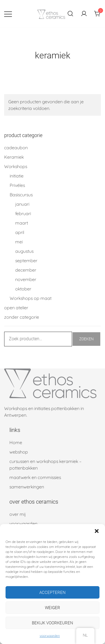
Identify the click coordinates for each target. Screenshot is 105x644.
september (26, 261)
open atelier (16, 308)
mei (19, 242)
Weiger (53, 608)
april (20, 232)
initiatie (17, 176)
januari (22, 204)
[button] (97, 531)
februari (23, 213)
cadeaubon (16, 148)
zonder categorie (22, 317)
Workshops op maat (31, 298)
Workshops (16, 166)
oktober (23, 289)
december (26, 270)
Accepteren (53, 593)
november (26, 279)
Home (16, 442)
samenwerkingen (27, 487)
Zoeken (86, 339)
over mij (18, 514)
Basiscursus (21, 195)
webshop (19, 452)
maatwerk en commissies (35, 477)
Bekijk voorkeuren (53, 623)
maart (22, 223)
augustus (24, 251)
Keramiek (14, 157)
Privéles (17, 185)
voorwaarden (50, 636)
